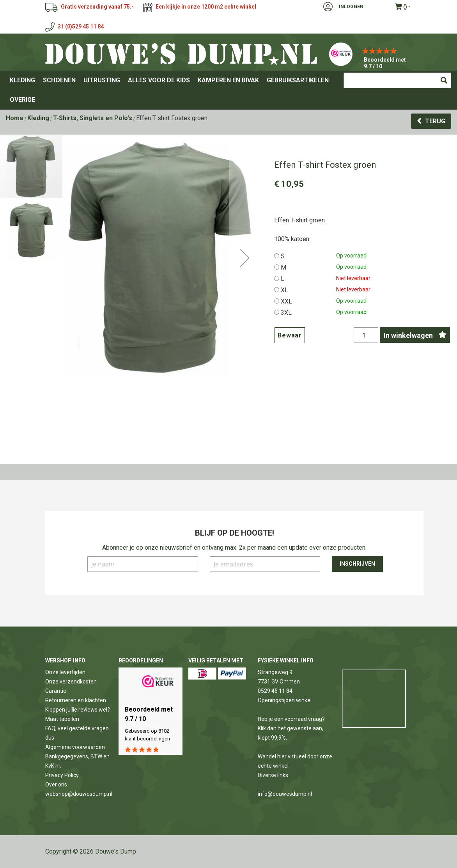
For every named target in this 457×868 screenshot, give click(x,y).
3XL (286, 313)
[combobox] (397, 80)
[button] (245, 298)
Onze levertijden (65, 672)
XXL (286, 301)
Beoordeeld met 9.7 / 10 (385, 63)
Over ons (56, 785)
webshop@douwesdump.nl (79, 794)
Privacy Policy (62, 775)
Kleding (38, 118)
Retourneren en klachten (76, 700)
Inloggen (351, 7)
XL (284, 290)
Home (15, 118)
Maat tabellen (62, 719)
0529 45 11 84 (275, 691)
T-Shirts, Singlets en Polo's (93, 118)
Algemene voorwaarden (75, 747)
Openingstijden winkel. (285, 700)
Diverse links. (274, 775)
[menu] (228, 90)
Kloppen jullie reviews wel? (78, 710)
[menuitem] (22, 80)
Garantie (56, 691)
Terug (435, 121)
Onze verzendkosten (71, 682)
